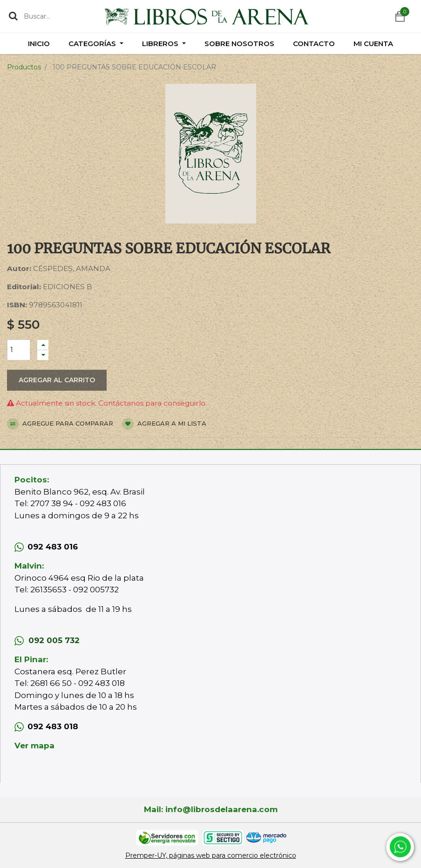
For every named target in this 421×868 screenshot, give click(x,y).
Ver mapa (34, 746)
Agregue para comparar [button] (60, 424)
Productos (24, 67)
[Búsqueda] (13, 16)
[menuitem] (39, 44)
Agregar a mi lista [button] (164, 424)
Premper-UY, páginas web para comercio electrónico (211, 855)
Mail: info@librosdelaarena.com (211, 809)
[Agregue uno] (43, 345)
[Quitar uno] (43, 355)
